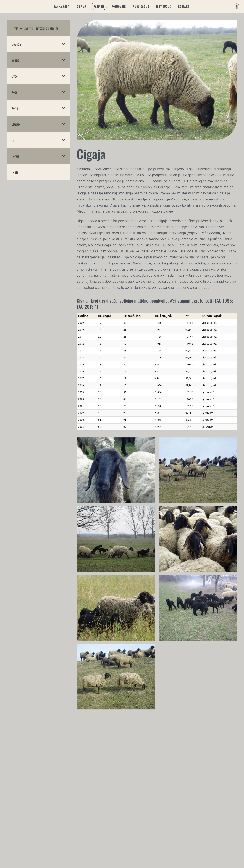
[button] (62, 6)
